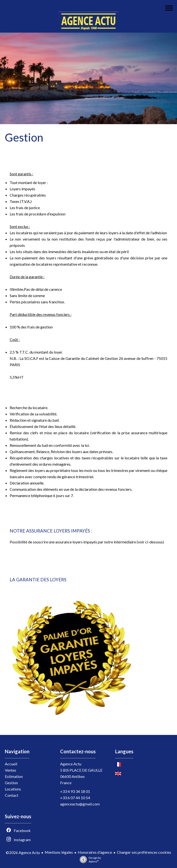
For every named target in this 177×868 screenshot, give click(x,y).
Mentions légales (59, 852)
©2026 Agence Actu (23, 852)
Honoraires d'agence (95, 852)
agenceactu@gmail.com (80, 804)
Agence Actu (71, 764)
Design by (89, 860)
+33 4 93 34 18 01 (75, 791)
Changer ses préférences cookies (144, 852)
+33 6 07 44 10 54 (75, 798)
